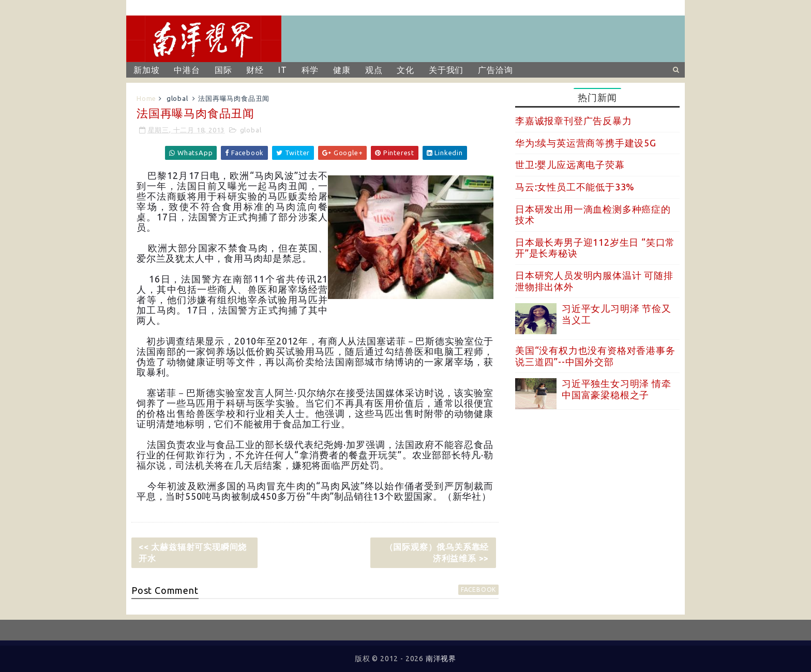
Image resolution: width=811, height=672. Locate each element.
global (177, 98)
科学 (310, 70)
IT (283, 70)
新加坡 (146, 70)
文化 (405, 70)
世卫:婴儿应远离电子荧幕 (570, 165)
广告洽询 (495, 70)
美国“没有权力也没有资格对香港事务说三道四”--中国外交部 (595, 356)
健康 (342, 70)
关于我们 (446, 70)
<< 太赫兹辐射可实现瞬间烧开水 (193, 552)
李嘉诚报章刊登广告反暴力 (574, 121)
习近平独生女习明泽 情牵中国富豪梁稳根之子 (617, 389)
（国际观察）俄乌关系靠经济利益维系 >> (437, 552)
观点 (374, 70)
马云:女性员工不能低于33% (575, 187)
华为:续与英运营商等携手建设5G (586, 143)
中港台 (187, 70)
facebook (478, 589)
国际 (223, 70)
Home (146, 98)
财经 (255, 70)
